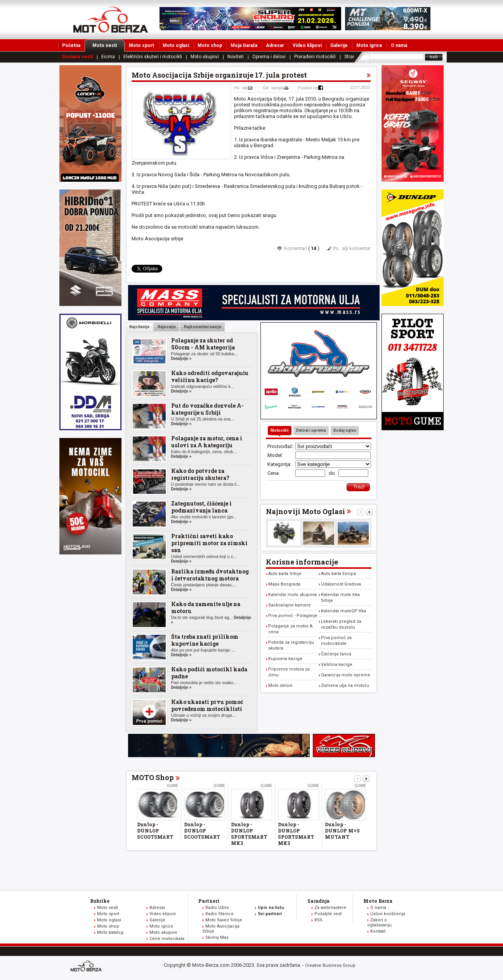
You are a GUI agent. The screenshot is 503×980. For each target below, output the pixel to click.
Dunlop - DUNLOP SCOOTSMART (155, 831)
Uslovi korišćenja (388, 914)
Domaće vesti (77, 57)
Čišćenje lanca (336, 654)
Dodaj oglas (345, 430)
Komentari (296, 248)
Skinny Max (217, 937)
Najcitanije (139, 327)
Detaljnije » (181, 359)
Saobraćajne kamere (290, 605)
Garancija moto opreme (346, 675)
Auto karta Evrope (339, 574)
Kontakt (378, 931)
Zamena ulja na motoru (345, 685)
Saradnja (318, 901)
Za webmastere (330, 908)
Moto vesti (108, 45)
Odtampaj (274, 88)
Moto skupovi (205, 57)
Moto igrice (369, 45)
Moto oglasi (176, 45)
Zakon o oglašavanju (379, 923)
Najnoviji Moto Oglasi (305, 511)
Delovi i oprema (311, 430)
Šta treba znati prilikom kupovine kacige (205, 640)
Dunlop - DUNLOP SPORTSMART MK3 (249, 834)
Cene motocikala (167, 939)
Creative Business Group (330, 965)
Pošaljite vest (328, 914)
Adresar (275, 45)
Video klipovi (307, 45)
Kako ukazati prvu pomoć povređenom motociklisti (207, 705)
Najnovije (166, 327)
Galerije (339, 45)
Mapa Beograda (284, 584)
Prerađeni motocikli (315, 57)
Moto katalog (110, 932)
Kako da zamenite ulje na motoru (206, 607)
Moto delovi (280, 685)
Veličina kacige (337, 665)
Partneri (209, 901)
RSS (318, 920)
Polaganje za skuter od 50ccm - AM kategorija (203, 344)
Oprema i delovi (269, 57)
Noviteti (236, 57)
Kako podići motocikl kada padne (209, 673)
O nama (399, 45)
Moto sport (141, 45)
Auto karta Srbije (285, 574)
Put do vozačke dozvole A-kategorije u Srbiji (207, 409)
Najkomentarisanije (202, 327)
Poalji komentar (352, 248)
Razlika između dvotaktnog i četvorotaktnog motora (210, 575)
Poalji (241, 88)
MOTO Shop (153, 777)
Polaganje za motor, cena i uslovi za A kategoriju (207, 442)
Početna (71, 45)
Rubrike (100, 901)
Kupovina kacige (285, 659)
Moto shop (210, 45)
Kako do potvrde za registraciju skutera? (200, 474)
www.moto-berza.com (87, 967)
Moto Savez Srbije (224, 920)
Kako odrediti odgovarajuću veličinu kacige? (210, 376)
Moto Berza (378, 901)
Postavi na (308, 88)
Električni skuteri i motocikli (153, 57)
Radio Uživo (217, 908)
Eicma (108, 57)
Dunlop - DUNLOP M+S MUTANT (342, 831)
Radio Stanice (219, 914)
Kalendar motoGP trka (343, 611)
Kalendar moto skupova (292, 595)
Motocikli (280, 430)
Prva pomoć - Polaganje (293, 616)
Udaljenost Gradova (341, 584)
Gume (172, 786)
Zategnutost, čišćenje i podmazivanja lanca (201, 507)
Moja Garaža (244, 45)
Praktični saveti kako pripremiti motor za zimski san (209, 543)
